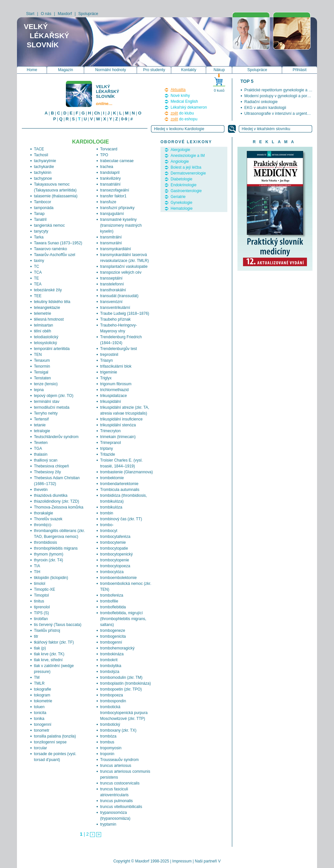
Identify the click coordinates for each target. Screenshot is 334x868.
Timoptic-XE (45, 589)
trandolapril (110, 173)
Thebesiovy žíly (47, 472)
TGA (38, 449)
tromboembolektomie (118, 578)
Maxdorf (65, 14)
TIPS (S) (41, 613)
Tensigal (41, 372)
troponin (107, 754)
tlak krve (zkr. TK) (49, 654)
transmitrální (111, 237)
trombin (107, 513)
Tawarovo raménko (50, 249)
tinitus (39, 601)
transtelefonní (112, 284)
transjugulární (112, 214)
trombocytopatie (114, 548)
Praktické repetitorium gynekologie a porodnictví (286, 90)
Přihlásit (300, 70)
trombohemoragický (117, 648)
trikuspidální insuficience (121, 419)
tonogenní (43, 724)
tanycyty (41, 231)
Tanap (39, 214)
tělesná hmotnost (49, 319)
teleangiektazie (47, 308)
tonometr (42, 730)
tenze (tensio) (46, 384)
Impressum (182, 861)
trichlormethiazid (114, 390)
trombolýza (110, 672)
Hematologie (182, 208)
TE (36, 278)
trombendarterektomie (119, 484)
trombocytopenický (116, 554)
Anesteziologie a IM (188, 156)
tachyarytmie (45, 161)
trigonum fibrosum (116, 384)
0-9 (124, 119)
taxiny (39, 261)
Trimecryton (110, 431)
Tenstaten (42, 378)
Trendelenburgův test (119, 349)
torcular (40, 748)
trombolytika (111, 666)
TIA (37, 566)
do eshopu (184, 119)
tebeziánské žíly (48, 290)
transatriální (110, 184)
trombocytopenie (115, 560)
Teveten (41, 443)
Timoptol (41, 595)
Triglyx (106, 378)
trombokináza (112, 654)
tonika (39, 719)
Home (32, 70)
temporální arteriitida (52, 349)
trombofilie (109, 601)
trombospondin (113, 701)
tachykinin (43, 173)
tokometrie (43, 701)
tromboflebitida (113, 607)
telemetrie (43, 313)
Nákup (219, 70)
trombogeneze (113, 631)
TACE (39, 149)
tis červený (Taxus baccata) (58, 625)
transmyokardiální (116, 249)
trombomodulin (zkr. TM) (121, 678)
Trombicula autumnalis (120, 490)
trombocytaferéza (115, 537)
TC (37, 266)
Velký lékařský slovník (108, 95)
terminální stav (47, 402)
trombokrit (109, 660)
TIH (37, 572)
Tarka (39, 237)
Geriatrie (178, 197)
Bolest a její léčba (186, 167)
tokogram (42, 695)
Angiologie (180, 161)
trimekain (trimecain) (118, 437)
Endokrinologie (183, 185)
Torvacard (109, 149)
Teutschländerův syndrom (56, 437)
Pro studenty (154, 70)
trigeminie (109, 372)
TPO (104, 155)
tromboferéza (112, 595)
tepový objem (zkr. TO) (54, 396)
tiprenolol (42, 607)
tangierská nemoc (49, 225)
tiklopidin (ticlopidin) (51, 578)
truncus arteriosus (116, 766)
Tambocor (43, 202)
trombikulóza (111, 507)
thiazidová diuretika (51, 495)
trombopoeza (112, 695)
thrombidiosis (46, 542)
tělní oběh (43, 331)
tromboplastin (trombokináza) (125, 683)
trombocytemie (113, 542)
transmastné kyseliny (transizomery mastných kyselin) (121, 225)
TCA (38, 272)
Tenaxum (42, 360)
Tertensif (41, 419)
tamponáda (44, 208)
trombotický (110, 724)
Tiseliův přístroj (47, 631)
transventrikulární (115, 308)
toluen (39, 707)
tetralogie (42, 431)
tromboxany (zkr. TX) (118, 730)
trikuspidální (111, 402)
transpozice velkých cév (121, 272)
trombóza (108, 736)
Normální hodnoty (111, 70)
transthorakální (113, 290)
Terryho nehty (46, 413)
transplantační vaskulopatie (124, 266)
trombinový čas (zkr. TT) (121, 519)
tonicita (40, 713)
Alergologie (180, 150)
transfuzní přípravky (117, 208)
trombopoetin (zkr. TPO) (121, 689)
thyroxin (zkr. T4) (48, 560)
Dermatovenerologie (188, 173)
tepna (39, 390)
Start (30, 14)
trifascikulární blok (116, 366)
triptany (106, 449)
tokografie (43, 689)
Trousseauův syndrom (119, 760)
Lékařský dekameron (189, 107)
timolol (40, 584)
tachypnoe (43, 178)
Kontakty (189, 70)
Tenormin (42, 366)
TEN (38, 355)
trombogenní (111, 642)
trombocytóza (112, 572)
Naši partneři (206, 861)
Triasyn (106, 360)
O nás (46, 14)
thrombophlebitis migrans (56, 548)
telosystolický (46, 343)
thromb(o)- (43, 525)
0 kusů (219, 90)
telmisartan (44, 325)
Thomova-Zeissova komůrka (59, 507)
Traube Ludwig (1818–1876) (125, 313)
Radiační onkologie (261, 102)
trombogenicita (113, 636)
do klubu (182, 113)
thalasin (41, 454)
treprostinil (109, 355)
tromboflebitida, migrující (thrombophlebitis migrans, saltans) (123, 619)
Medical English (184, 101)
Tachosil (41, 155)
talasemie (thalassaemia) (56, 196)
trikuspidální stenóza (118, 425)
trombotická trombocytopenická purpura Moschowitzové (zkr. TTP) (124, 713)
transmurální (111, 243)
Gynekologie (182, 203)
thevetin (41, 490)
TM (37, 678)
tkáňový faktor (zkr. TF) (54, 642)
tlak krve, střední (48, 660)
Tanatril (40, 220)
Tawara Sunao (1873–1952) (58, 243)
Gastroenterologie (186, 191)
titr (36, 636)
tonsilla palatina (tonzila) (55, 736)
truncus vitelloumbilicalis (121, 807)
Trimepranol (111, 443)
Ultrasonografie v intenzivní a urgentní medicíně (286, 114)
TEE (38, 296)
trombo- (107, 525)
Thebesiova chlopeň (51, 466)
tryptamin (108, 824)
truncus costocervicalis (120, 783)
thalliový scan (46, 460)
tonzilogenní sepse (50, 742)
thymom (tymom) (49, 554)
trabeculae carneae (117, 161)
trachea (107, 167)
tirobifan (41, 619)
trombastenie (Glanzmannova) (126, 472)
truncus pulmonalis (116, 801)
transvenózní (111, 302)
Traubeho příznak (115, 319)
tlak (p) (40, 648)
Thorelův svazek (48, 519)
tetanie (40, 425)
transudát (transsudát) (119, 296)
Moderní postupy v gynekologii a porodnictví (282, 96)
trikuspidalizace (114, 396)
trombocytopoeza (115, 566)
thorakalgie (44, 513)
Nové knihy (180, 96)
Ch (97, 113)
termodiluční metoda (52, 407)
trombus (107, 742)
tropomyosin (111, 748)
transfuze (108, 202)
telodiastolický (46, 337)
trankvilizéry (110, 178)
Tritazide (108, 454)
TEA (38, 284)
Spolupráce (88, 14)
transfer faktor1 (113, 196)
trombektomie (112, 478)
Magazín (66, 70)
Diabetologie (182, 179)
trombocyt (109, 531)
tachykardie (44, 167)
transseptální (111, 278)
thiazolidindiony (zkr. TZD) (57, 501)
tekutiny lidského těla (52, 302)
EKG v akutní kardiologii (265, 108)
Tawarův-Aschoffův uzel (55, 255)
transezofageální (115, 190)
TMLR (39, 683)
